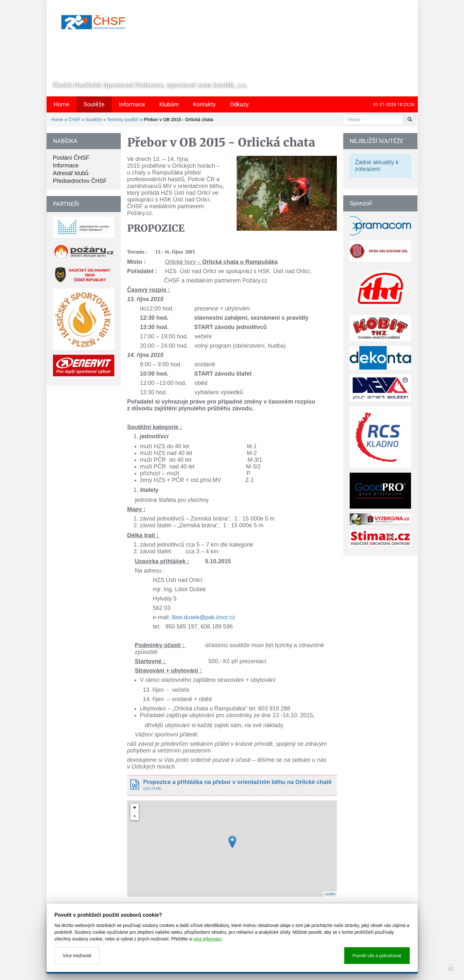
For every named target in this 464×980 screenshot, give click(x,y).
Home (57, 120)
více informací (208, 939)
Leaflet (330, 894)
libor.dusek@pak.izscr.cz (203, 617)
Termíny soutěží (123, 120)
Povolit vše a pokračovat (377, 956)
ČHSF (74, 120)
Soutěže (94, 120)
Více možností (77, 956)
